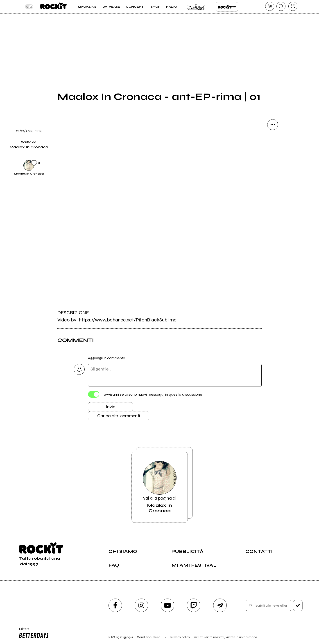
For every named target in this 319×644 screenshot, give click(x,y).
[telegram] (220, 605)
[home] (53, 7)
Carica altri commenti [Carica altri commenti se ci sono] (119, 416)
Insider (196, 7)
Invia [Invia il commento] (111, 407)
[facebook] (115, 605)
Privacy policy (180, 637)
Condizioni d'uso (149, 637)
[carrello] (270, 6)
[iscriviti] (298, 606)
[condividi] (273, 125)
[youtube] (167, 605)
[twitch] (194, 605)
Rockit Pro (227, 7)
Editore (33, 633)
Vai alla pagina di (160, 487)
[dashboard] (293, 6)
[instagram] (141, 605)
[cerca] (281, 6)
